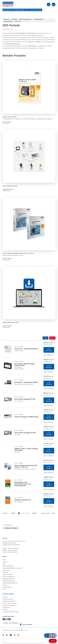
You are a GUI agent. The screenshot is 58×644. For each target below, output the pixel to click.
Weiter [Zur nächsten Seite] (34, 513)
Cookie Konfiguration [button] (8, 577)
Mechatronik (38, 10)
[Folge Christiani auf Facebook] (3, 635)
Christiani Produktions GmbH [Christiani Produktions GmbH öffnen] (11, 612)
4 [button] (26, 513)
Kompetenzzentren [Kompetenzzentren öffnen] (8, 599)
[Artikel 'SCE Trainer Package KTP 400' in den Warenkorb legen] (49, 434)
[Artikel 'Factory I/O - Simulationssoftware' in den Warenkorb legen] (49, 350)
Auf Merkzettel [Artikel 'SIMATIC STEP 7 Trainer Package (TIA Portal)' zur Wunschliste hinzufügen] (49, 456)
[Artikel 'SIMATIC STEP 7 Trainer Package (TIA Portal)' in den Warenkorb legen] (49, 451)
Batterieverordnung (8, 579)
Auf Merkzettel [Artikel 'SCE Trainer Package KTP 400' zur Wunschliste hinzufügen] (49, 439)
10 (53, 513)
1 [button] (19, 513)
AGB (4, 564)
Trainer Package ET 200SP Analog (26, 417)
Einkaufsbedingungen (9, 581)
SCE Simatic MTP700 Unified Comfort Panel (25, 365)
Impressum (6, 572)
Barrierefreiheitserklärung (10, 583)
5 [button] (29, 513)
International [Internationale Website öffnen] (6, 607)
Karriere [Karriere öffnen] (5, 597)
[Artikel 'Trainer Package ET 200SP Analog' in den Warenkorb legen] (49, 417)
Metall (32, 10)
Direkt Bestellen (7, 587)
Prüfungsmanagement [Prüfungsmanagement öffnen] (9, 601)
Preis (46, 338)
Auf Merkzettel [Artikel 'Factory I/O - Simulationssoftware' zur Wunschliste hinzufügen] (49, 355)
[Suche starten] (4, 641)
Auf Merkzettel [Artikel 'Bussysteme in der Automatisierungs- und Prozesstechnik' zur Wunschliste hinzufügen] (49, 489)
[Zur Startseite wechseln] (8, 3)
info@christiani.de (12, 552)
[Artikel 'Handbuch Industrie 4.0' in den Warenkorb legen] (49, 501)
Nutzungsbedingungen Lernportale (12, 568)
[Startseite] (6, 19)
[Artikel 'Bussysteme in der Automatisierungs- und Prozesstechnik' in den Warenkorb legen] (49, 484)
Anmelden (49, 4)
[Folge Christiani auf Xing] (15, 635)
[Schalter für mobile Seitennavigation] (53, 641)
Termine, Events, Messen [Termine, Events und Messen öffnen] (10, 603)
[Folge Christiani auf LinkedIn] (7, 635)
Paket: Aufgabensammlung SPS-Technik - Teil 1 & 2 (18, 253)
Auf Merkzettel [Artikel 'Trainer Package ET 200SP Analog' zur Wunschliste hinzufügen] (49, 422)
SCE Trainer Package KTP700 (25, 399)
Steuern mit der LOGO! (10, 117)
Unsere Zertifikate (26, 625)
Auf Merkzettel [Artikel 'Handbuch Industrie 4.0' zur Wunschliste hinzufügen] (49, 506)
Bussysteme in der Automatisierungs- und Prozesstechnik (23, 484)
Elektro (27, 10)
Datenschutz (6, 570)
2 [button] (21, 513)
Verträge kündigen (8, 574)
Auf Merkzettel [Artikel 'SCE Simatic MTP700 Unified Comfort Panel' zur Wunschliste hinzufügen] (49, 372)
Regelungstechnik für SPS (11, 323)
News (4, 560)
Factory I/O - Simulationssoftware (26, 349)
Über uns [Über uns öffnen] (5, 610)
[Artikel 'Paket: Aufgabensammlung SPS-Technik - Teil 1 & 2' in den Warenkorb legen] (49, 467)
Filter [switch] (52, 338)
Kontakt (5, 585)
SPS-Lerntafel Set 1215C (10, 186)
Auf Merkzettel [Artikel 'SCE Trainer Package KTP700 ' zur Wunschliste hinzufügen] (49, 405)
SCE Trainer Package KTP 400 (25, 433)
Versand (5, 562)
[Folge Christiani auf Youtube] (11, 635)
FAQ (4, 589)
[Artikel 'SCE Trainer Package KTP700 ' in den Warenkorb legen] (49, 400)
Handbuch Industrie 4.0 (23, 500)
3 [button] (24, 513)
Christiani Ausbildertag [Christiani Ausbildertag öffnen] (9, 605)
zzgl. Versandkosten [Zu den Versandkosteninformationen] (13, 622)
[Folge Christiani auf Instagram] (18, 635)
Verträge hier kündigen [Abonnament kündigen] (11, 528)
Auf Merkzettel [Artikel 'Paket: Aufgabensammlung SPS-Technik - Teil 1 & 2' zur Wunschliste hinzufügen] (49, 473)
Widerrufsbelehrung (8, 566)
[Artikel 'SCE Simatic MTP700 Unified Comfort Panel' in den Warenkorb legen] (49, 367)
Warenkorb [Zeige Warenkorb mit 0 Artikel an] (54, 4)
